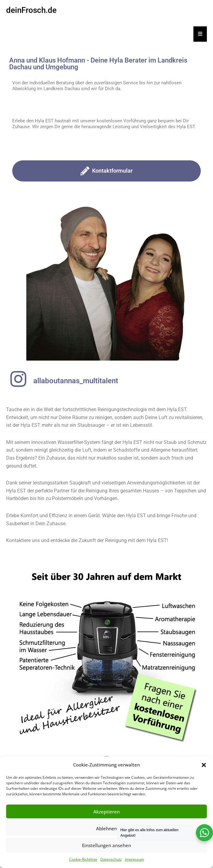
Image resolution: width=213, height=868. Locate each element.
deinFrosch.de (31, 10)
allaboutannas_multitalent (76, 381)
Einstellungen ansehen (106, 845)
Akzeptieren (106, 812)
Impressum (135, 859)
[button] (204, 765)
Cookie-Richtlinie (83, 859)
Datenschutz (111, 859)
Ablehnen (106, 828)
